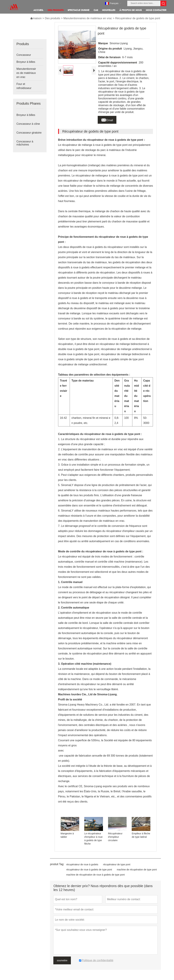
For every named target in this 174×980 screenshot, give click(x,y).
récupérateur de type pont (117, 864)
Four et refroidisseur (24, 86)
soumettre (62, 960)
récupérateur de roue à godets (82, 864)
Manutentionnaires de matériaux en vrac (88, 18)
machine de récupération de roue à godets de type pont (95, 875)
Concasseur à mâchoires (25, 143)
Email (107, 119)
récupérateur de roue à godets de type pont (89, 870)
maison (36, 18)
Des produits (53, 18)
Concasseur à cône (28, 124)
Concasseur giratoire (29, 133)
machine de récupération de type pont (137, 870)
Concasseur (24, 55)
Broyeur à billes (26, 62)
